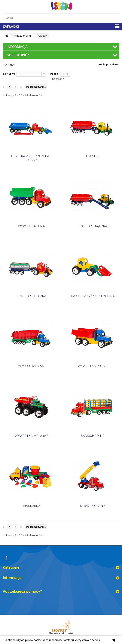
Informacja (17, 47)
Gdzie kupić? (18, 55)
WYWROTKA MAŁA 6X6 (32, 436)
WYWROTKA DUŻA (31, 226)
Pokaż (54, 74)
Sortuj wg (9, 74)
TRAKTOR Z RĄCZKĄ (92, 226)
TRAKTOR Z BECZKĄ (31, 296)
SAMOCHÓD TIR (93, 436)
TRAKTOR (92, 156)
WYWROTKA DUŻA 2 (93, 366)
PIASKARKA (32, 506)
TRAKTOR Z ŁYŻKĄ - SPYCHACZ (92, 296)
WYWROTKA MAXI (31, 366)
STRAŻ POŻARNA (93, 506)
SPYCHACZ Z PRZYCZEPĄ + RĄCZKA (31, 158)
